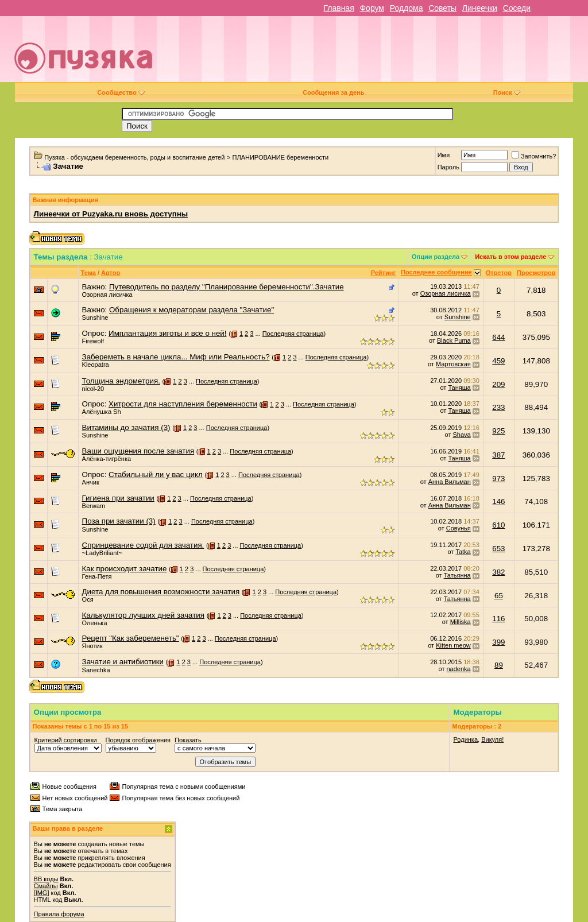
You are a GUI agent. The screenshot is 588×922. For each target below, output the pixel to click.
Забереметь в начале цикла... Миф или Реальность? (176, 357)
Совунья (459, 528)
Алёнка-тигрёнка (107, 459)
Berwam (94, 506)
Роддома (407, 8)
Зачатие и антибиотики (123, 662)
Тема (88, 273)
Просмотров (536, 273)
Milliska (461, 622)
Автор (111, 273)
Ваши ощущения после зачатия (138, 451)
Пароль (448, 167)
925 (498, 431)
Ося (88, 599)
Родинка (465, 739)
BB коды (46, 879)
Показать (188, 740)
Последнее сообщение (436, 272)
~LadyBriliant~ (102, 553)
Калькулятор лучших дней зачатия (143, 615)
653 (498, 549)
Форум (372, 8)
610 (498, 525)
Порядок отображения (138, 740)
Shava (462, 435)
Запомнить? (534, 156)
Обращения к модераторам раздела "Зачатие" (192, 310)
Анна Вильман (450, 482)
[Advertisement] (377, 53)
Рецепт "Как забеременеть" (131, 638)
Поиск (507, 92)
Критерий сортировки (66, 740)
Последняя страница (293, 334)
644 (498, 337)
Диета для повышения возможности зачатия (161, 592)
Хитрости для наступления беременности (183, 404)
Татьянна (457, 575)
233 (498, 407)
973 (498, 479)
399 (498, 642)
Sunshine (95, 317)
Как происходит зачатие (125, 569)
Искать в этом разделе (510, 257)
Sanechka (96, 670)
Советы (442, 8)
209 (498, 384)
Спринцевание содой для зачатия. (143, 545)
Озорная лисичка (107, 295)
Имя (444, 155)
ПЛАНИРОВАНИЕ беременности (281, 157)
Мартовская (453, 364)
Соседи (517, 8)
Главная (339, 8)
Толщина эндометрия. (121, 381)
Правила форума (59, 914)
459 (498, 361)
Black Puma (454, 340)
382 (498, 572)
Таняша (459, 388)
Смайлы (46, 886)
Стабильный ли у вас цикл (156, 474)
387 (498, 455)
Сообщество (121, 92)
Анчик (91, 482)
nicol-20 (93, 389)
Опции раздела (436, 257)
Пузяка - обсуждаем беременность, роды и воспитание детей (134, 157)
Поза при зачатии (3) (119, 521)
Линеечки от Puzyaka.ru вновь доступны (111, 214)
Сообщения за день (333, 92)
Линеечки (480, 8)
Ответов (499, 273)
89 (499, 665)
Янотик (92, 646)
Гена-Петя (97, 576)
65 (499, 596)
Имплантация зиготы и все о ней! (167, 333)
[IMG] (42, 893)
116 (498, 619)
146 (498, 501)
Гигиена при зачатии (118, 498)
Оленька (95, 623)
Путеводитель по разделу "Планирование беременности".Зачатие (227, 287)
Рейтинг (383, 273)
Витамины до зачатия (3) (126, 427)
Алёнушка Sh (102, 412)
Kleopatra (96, 365)
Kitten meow (453, 645)
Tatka (463, 552)
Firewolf (93, 341)
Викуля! (492, 739)
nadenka (459, 669)
